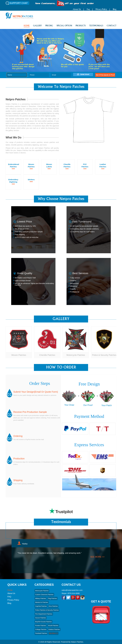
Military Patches (41, 598)
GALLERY (37, 26)
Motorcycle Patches (76, 355)
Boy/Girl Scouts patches (43, 622)
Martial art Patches (42, 602)
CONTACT (112, 26)
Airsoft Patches (53, 626)
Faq (88, 10)
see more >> (97, 557)
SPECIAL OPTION (64, 26)
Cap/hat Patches (41, 606)
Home (10, 590)
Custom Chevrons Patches (44, 595)
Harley (25, 544)
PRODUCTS (81, 26)
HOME (27, 26)
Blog (115, 10)
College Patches (41, 629)
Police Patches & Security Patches (47, 610)
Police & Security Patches (104, 355)
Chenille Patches (47, 355)
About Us (77, 10)
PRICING (49, 26)
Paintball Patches (41, 633)
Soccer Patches (41, 618)
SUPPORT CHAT (19, 3)
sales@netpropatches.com (72, 590)
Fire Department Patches (44, 614)
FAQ (9, 597)
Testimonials (96, 26)
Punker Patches (41, 626)
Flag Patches (52, 598)
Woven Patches (19, 355)
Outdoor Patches (54, 629)
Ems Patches (53, 606)
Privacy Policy (101, 10)
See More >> (53, 633)
